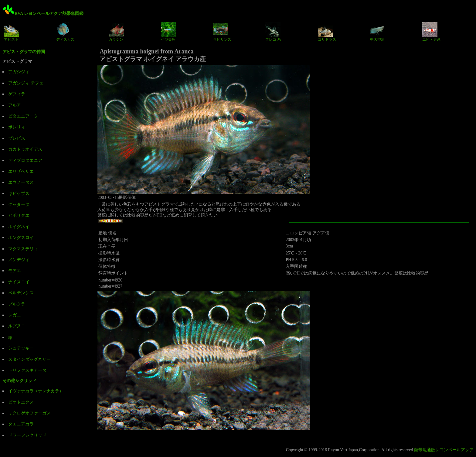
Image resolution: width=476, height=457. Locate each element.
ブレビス (17, 138)
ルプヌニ (17, 326)
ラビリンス (222, 32)
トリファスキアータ (27, 370)
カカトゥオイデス (25, 149)
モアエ (15, 271)
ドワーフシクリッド (27, 435)
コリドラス (327, 32)
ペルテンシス (21, 293)
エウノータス (21, 182)
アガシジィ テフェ (26, 83)
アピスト (12, 32)
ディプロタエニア (25, 160)
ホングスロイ (21, 238)
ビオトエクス (21, 402)
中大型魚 (378, 32)
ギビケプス (19, 194)
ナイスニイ (19, 282)
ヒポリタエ (19, 215)
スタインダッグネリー (29, 359)
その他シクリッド (19, 381)
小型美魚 (168, 32)
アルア (15, 105)
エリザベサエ (21, 171)
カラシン (116, 32)
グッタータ (19, 205)
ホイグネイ (19, 227)
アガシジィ (19, 72)
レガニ (15, 315)
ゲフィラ (17, 94)
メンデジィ (19, 260)
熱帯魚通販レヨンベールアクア (444, 450)
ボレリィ (17, 127)
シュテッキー (21, 348)
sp (10, 337)
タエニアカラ (21, 424)
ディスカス (65, 32)
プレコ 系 (273, 32)
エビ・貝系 (431, 32)
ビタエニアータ (23, 116)
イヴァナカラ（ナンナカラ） (36, 391)
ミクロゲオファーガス (29, 413)
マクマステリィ (23, 249)
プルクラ (17, 304)
